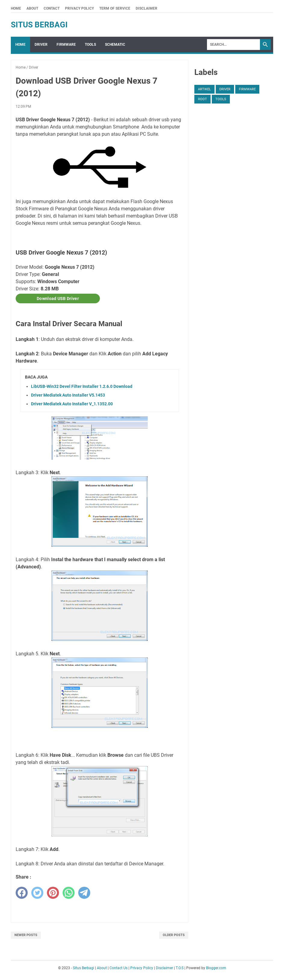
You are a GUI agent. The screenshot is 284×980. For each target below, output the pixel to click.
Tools (90, 45)
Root (202, 99)
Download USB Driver (58, 298)
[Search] (233, 45)
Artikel (204, 89)
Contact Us (119, 968)
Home (16, 8)
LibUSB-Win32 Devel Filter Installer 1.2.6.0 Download (82, 386)
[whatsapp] (69, 893)
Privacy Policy (79, 8)
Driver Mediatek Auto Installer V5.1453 (68, 395)
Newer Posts (26, 935)
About (32, 8)
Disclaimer (147, 8)
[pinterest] (53, 893)
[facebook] (22, 893)
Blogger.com (216, 968)
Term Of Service (115, 8)
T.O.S (180, 968)
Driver (41, 45)
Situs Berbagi (39, 25)
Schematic (115, 45)
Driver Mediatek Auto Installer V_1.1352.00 (72, 404)
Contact (52, 8)
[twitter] (37, 893)
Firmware (66, 45)
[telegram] (84, 893)
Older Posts (174, 935)
